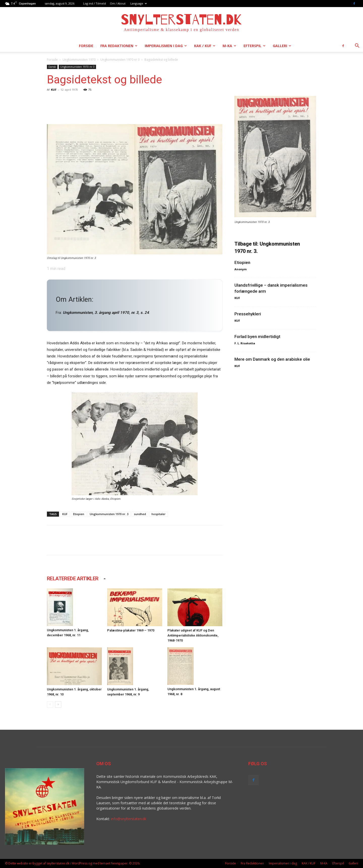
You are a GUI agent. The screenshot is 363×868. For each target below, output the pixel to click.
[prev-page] (50, 704)
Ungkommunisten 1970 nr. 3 (109, 514)
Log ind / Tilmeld (95, 3)
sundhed (140, 514)
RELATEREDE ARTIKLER (73, 579)
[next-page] (58, 704)
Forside (86, 46)
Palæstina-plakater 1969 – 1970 (131, 630)
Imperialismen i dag (166, 46)
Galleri (282, 46)
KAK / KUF (205, 46)
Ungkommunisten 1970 (79, 60)
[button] (357, 46)
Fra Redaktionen (119, 46)
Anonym (240, 269)
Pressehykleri (248, 314)
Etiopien (79, 514)
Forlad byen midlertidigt (257, 337)
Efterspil (254, 46)
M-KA (229, 46)
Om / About (118, 3)
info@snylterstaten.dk (129, 819)
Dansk (52, 67)
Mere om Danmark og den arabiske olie (272, 359)
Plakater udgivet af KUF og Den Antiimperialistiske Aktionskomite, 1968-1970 (193, 635)
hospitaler (159, 514)
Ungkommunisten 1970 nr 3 (120, 60)
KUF (54, 90)
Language (139, 3)
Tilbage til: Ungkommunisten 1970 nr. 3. (267, 247)
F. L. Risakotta (245, 343)
